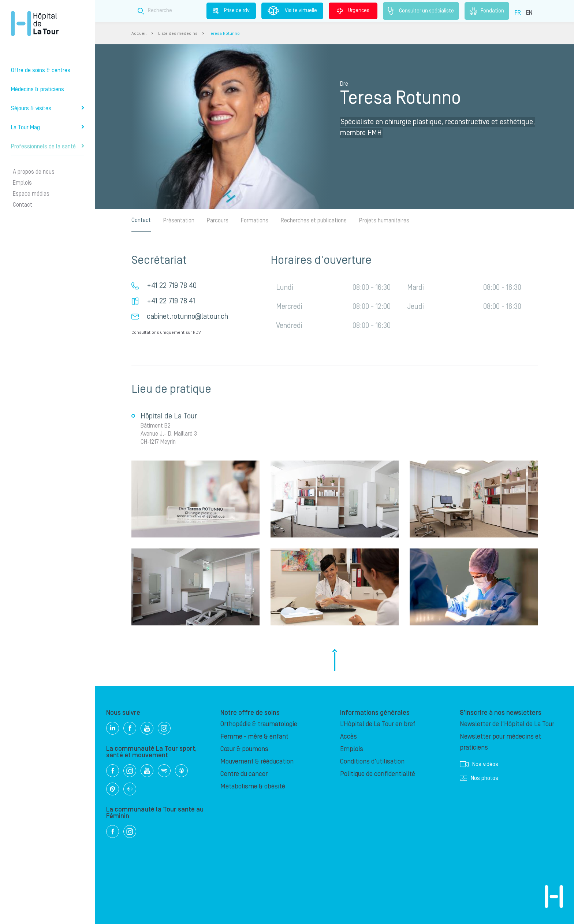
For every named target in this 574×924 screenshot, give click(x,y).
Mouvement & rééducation (257, 762)
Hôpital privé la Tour (35, 23)
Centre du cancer (244, 774)
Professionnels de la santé (47, 147)
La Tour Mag (47, 127)
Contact (23, 205)
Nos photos (479, 778)
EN (529, 13)
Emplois (22, 183)
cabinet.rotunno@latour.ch (187, 317)
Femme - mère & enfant (254, 737)
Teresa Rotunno (224, 34)
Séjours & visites (47, 108)
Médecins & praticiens (38, 89)
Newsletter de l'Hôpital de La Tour (507, 724)
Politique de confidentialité (378, 774)
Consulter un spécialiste (421, 11)
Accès (348, 737)
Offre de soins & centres (41, 70)
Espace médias (31, 194)
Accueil (139, 34)
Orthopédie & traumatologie (259, 724)
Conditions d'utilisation (372, 762)
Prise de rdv (231, 11)
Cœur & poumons (244, 749)
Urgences (353, 11)
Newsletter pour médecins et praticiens (500, 742)
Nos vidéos (479, 764)
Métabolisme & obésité (253, 786)
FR (518, 13)
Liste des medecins (178, 34)
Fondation (487, 11)
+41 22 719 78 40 (172, 286)
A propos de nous (34, 172)
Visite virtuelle (292, 11)
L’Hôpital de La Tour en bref (378, 724)
